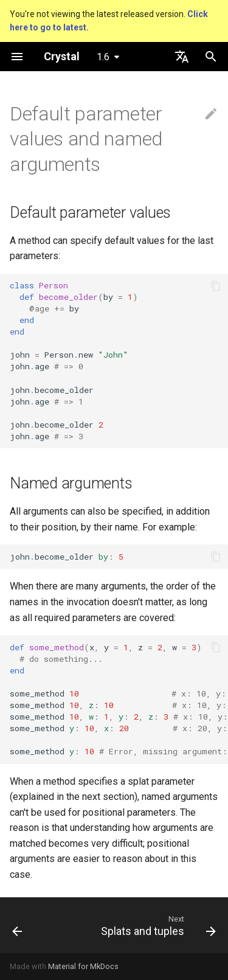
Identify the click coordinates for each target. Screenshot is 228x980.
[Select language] (182, 57)
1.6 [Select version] (103, 57)
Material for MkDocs (83, 966)
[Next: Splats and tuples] (157, 925)
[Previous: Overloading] (17, 925)
